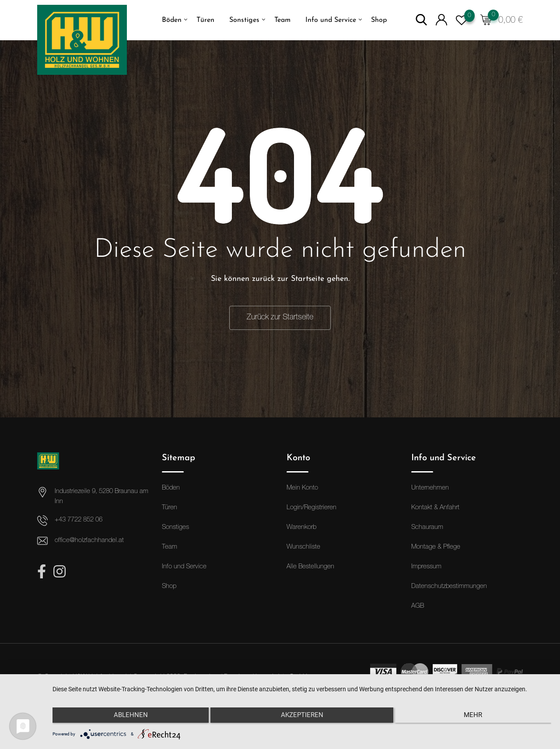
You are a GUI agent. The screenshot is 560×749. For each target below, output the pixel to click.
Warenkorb (301, 528)
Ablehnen (127, 717)
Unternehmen (430, 488)
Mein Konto (302, 488)
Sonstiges (244, 20)
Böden (172, 20)
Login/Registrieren (311, 508)
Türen (205, 20)
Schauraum (427, 528)
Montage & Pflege (436, 548)
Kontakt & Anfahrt (435, 508)
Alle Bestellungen (310, 567)
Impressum (426, 567)
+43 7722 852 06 (79, 520)
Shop (379, 20)
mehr (477, 717)
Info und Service (331, 20)
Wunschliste (303, 548)
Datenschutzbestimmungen (449, 587)
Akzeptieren (302, 717)
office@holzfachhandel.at (89, 541)
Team (282, 20)
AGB (418, 607)
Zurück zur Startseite (280, 318)
